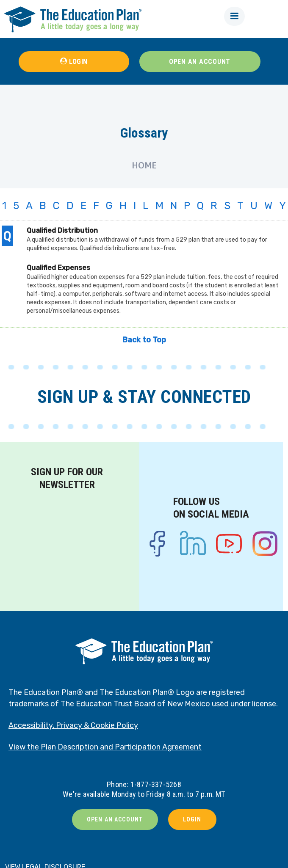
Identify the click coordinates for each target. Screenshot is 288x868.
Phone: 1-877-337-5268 (144, 784)
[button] (234, 16)
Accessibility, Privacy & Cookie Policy (73, 725)
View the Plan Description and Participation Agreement (105, 747)
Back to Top (144, 340)
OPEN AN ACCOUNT (200, 62)
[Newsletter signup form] (67, 543)
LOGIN (78, 62)
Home (144, 165)
